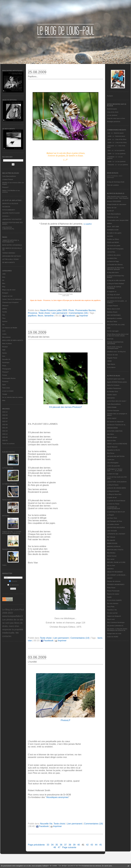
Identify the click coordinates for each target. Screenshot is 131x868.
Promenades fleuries (9, 378)
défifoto (5, 309)
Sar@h (109, 597)
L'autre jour (111, 460)
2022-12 (5, 412)
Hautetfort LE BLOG (114, 450)
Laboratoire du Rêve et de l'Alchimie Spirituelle (115, 269)
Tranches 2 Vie (112, 610)
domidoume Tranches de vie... (117, 425)
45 (101, 845)
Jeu (3, 325)
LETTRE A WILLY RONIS (10, 259)
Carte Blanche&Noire (9, 176)
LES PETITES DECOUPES (116, 528)
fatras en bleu (111, 441)
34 (52, 845)
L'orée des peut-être (114, 466)
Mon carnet (111, 559)
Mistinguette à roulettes (115, 318)
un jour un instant (8, 391)
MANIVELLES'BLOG (114, 547)
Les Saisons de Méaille (10, 328)
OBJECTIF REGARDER (115, 572)
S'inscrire (13, 581)
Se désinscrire (13, 585)
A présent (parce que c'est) (116, 379)
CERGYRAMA (112, 407)
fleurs (41, 316)
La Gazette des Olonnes (115, 265)
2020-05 (5, 440)
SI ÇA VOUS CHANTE (114, 600)
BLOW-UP (110, 211)
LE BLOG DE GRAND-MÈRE (117, 488)
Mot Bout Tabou (112, 321)
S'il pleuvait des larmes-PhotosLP (65, 407)
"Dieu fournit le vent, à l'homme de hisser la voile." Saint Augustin (118, 197)
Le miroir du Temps (113, 504)
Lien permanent (59, 313)
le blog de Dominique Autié (116, 182)
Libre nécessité (112, 531)
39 (74, 845)
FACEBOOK (6, 207)
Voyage (5, 394)
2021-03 (5, 431)
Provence (5, 381)
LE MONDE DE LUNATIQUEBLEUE (114, 508)
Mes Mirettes (111, 553)
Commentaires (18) (94, 824)
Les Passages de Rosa (114, 521)
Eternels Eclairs (112, 437)
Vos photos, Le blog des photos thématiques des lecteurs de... (117, 630)
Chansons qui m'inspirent (10, 302)
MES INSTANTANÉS (114, 315)
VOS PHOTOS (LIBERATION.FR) (8, 228)
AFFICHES (6, 516)
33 (48, 845)
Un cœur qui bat (112, 613)
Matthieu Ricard (112, 312)
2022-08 (5, 418)
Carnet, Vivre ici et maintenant (12, 299)
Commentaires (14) (80, 638)
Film (4, 315)
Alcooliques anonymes (57, 797)
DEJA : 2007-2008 (113, 227)
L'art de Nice (111, 252)
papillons (32, 316)
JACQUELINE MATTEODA (116, 456)
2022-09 (5, 415)
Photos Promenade (113, 591)
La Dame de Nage (113, 261)
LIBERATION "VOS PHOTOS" (12, 219)
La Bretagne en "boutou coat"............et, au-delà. (115, 470)
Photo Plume (111, 588)
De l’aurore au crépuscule (115, 422)
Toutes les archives (8, 444)
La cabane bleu (112, 258)
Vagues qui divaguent (114, 616)
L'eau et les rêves (113, 112)
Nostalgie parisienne (114, 122)
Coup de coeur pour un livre (116, 118)
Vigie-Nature (111, 364)
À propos (110, 96)
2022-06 (5, 425)
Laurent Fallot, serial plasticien (117, 482)
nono (109, 328)
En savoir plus (107, 866)
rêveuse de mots (112, 355)
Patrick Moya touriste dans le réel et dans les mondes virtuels (118, 335)
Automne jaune (112, 109)
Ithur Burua (111, 453)
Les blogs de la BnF (113, 295)
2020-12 (5, 434)
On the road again (113, 331)
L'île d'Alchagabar (113, 463)
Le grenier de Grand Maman (116, 501)
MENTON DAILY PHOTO (115, 550)
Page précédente (36, 845)
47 (59, 847)
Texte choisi (6, 388)
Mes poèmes (6, 337)
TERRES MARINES (9, 253)
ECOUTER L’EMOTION (115, 431)
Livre (4, 331)
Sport (4, 385)
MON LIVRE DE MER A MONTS (13, 340)
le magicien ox (112, 291)
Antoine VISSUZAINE (114, 201)
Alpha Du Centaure (113, 385)
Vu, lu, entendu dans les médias (12, 397)
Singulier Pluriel (112, 358)
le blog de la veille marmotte (116, 280)
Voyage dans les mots (114, 634)
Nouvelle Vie (6, 359)
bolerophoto (111, 398)
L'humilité (32, 662)
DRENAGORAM (112, 428)
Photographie (7, 369)
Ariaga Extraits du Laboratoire (117, 204)
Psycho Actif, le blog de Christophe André (115, 348)
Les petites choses (113, 524)
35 (57, 845)
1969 (4, 274)
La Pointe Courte (8, 468)
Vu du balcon (111, 367)
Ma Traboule (111, 537)
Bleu (4, 283)
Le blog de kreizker (113, 491)
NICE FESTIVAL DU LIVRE (116, 325)
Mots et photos (7, 344)
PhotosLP (5, 187)
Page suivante (69, 847)
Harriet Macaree (112, 447)
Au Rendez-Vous (113, 391)
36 (61, 845)
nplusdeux (110, 569)
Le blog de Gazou (113, 485)
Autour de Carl (112, 208)
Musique (5, 347)
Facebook (69, 316)
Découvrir (5, 306)
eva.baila (110, 236)
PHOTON (110, 339)
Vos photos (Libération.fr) (115, 626)
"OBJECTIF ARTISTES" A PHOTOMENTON (11, 241)
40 (79, 845)
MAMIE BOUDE (112, 543)
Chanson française (113, 410)
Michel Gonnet (112, 556)
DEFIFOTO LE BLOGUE (10, 204)
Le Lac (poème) (112, 115)
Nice (4, 356)
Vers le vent (111, 619)
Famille (5, 312)
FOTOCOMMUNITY (9, 210)
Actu (4, 277)
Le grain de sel (112, 497)
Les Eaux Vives (112, 518)
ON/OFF (110, 578)
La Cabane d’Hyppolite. (10, 484)
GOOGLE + (6, 216)
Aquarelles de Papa (9, 549)
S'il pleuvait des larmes (39, 337)
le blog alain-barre (113, 272)
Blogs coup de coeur (9, 290)
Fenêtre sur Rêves (113, 239)
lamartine (49, 316)
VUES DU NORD (113, 637)
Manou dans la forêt (113, 309)
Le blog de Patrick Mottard (115, 284)
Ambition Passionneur (114, 388)
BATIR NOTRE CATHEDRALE (12, 245)
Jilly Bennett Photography (115, 249)
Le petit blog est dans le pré (116, 512)
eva (109, 133)
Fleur (4, 318)
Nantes (5, 353)
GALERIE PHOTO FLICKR (11, 213)
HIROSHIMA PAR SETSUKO (12, 256)
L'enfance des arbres (114, 255)
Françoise (111, 146)
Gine (109, 150)
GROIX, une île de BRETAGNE (117, 444)
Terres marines (7, 500)
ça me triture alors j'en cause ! (117, 401)
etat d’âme (110, 434)
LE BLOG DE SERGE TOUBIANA (114, 287)
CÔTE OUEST (112, 418)
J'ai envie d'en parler (114, 246)
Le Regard (110, 515)
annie (109, 139)
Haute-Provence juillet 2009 (54, 310)
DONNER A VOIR (113, 230)
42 (87, 845)
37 (65, 845)
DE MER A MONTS (8, 262)
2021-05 (5, 428)
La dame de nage (113, 474)
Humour (5, 321)
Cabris (4, 565)
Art (3, 280)
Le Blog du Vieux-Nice (114, 494)
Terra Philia (111, 607)
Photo (4, 366)
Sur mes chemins (113, 603)
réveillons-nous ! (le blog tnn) (116, 352)
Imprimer (82, 316)
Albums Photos (8, 452)
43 (92, 845)
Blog (4, 287)
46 (55, 847)
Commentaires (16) (78, 313)
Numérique (6, 362)
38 (70, 845)
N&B (4, 350)
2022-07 (5, 421)
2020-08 (5, 437)
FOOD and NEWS (113, 242)
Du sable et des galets (114, 233)
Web (4, 400)
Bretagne (5, 293)
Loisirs (4, 334)
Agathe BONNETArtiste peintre (117, 382)
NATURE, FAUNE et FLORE (116, 562)
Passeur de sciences (114, 581)
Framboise (111, 157)
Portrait (5, 375)
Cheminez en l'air (113, 217)
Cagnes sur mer (7, 296)
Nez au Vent (111, 565)
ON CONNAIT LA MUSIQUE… (117, 575)
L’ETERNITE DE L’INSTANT (116, 534)
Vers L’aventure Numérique (116, 622)
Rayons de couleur (113, 594)
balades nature (112, 395)
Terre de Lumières (113, 185)
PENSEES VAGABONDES (116, 584)
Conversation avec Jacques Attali (118, 220)
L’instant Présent (8, 179)
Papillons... (33, 77)
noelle (109, 136)
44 (96, 845)
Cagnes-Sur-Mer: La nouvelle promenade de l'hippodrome (12, 532)
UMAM (109, 361)
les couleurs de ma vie (114, 298)
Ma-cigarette (111, 540)
